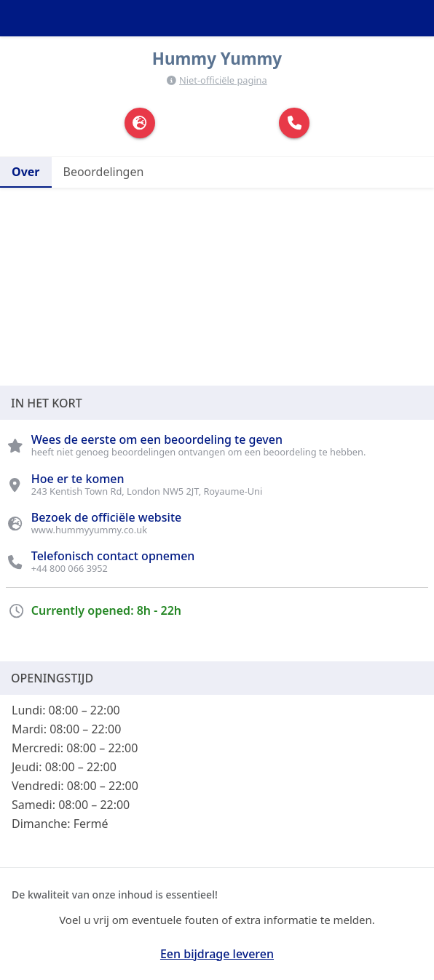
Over (26, 172)
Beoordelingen (104, 172)
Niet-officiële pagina (223, 80)
